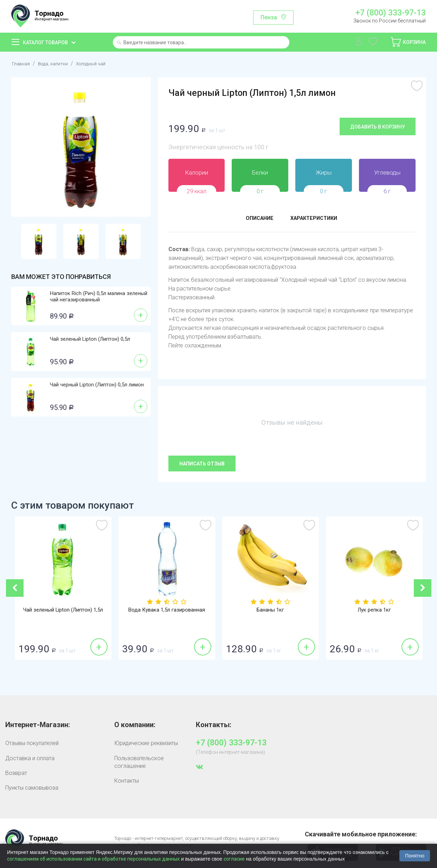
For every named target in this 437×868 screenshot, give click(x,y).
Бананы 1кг (271, 610)
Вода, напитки (58, 63)
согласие (234, 859)
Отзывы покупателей (32, 743)
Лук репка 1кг (374, 610)
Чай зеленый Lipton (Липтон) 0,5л (90, 339)
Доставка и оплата (30, 758)
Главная (22, 63)
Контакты (127, 781)
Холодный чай (101, 63)
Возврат (16, 773)
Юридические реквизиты (146, 743)
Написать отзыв (202, 464)
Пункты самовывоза (32, 788)
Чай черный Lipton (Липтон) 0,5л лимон (97, 385)
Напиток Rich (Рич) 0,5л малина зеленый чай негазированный (99, 296)
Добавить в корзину (378, 127)
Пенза (269, 17)
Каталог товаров (45, 43)
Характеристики (317, 219)
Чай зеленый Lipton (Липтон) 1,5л (63, 610)
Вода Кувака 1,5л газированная (167, 610)
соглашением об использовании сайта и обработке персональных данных (93, 859)
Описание (254, 219)
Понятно (415, 856)
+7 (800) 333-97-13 (391, 13)
